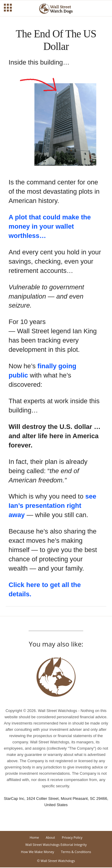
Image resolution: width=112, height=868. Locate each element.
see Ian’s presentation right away (53, 506)
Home (34, 837)
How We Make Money (37, 852)
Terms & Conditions (76, 852)
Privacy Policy (72, 837)
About (50, 837)
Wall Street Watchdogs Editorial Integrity (56, 845)
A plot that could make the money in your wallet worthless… (50, 226)
